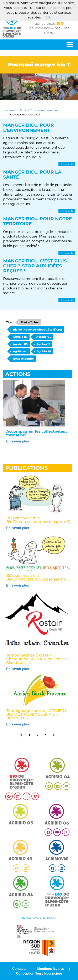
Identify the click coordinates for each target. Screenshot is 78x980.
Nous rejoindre (23, 359)
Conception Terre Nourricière (39, 973)
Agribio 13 (43, 344)
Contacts (19, 969)
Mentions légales (51, 969)
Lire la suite (67, 164)
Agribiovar (20, 351)
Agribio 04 (44, 337)
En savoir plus (18, 441)
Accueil (10, 110)
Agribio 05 (20, 337)
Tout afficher (30, 322)
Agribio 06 (20, 344)
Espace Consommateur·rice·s (39, 110)
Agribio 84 (44, 351)
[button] (21, 735)
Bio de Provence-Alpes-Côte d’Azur (38, 330)
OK (48, 17)
